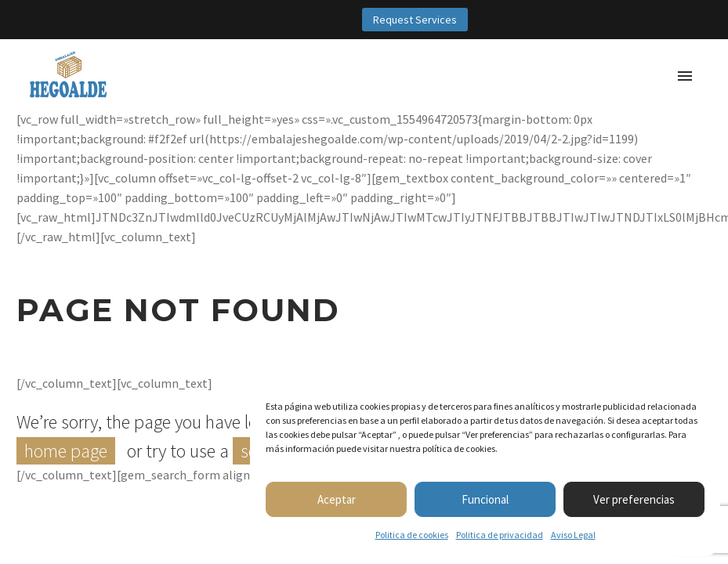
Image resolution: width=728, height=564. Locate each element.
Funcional (485, 499)
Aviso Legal (573, 535)
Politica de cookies (412, 535)
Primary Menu (685, 76)
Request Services (415, 20)
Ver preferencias (634, 499)
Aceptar (337, 499)
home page (66, 451)
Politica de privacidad (500, 535)
